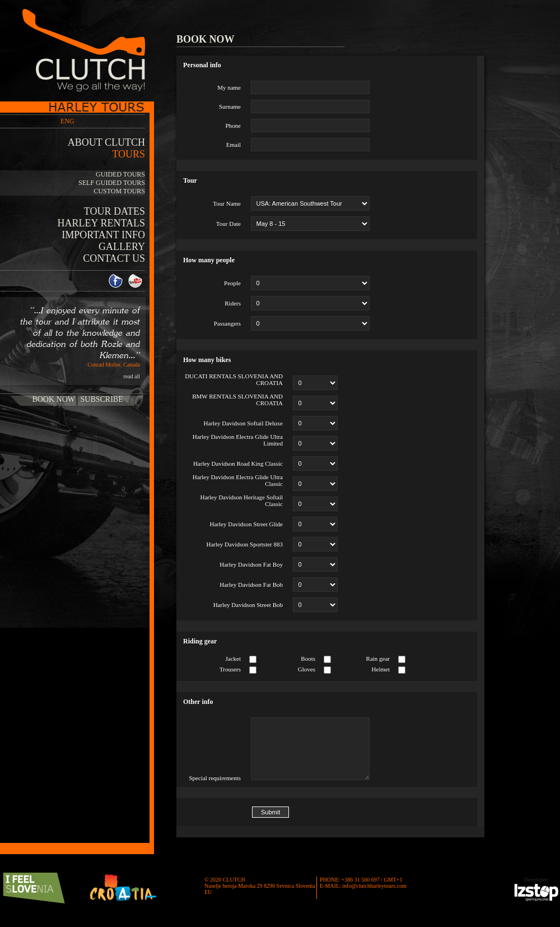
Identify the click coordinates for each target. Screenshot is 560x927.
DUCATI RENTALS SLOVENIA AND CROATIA (234, 379)
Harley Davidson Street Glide (246, 524)
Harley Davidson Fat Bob (251, 585)
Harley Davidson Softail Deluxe (243, 423)
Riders (233, 303)
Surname (230, 106)
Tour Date (228, 224)
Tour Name (227, 203)
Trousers (230, 669)
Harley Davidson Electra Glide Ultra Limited (238, 440)
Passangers (227, 323)
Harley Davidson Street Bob (248, 605)
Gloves (307, 669)
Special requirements (215, 778)
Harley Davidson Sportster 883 (244, 544)
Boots (308, 659)
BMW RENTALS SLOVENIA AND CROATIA (237, 400)
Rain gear (378, 659)
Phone (234, 126)
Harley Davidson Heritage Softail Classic (241, 500)
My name (229, 87)
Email (234, 145)
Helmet (381, 669)
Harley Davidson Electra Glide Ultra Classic (238, 480)
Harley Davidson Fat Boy (251, 564)
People (232, 283)
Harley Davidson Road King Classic (238, 463)
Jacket (233, 659)
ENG (67, 121)
